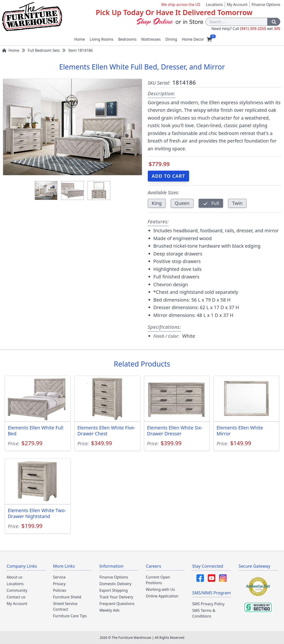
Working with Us (160, 589)
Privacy (59, 584)
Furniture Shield (67, 597)
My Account (237, 4)
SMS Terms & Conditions (204, 613)
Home (80, 39)
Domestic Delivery (115, 584)
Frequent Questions (117, 604)
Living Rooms (102, 39)
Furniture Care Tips (70, 616)
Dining (171, 39)
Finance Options (266, 4)
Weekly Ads (109, 610)
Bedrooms (127, 39)
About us (15, 577)
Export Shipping (114, 590)
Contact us (16, 597)
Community (17, 590)
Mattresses (151, 39)
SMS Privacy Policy (208, 604)
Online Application (162, 596)
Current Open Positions (158, 580)
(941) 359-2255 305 (260, 29)
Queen (182, 203)
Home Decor (193, 39)
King (157, 203)
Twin (237, 203)
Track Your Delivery (116, 597)
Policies (60, 590)
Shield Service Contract (65, 606)
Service (59, 577)
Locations (214, 4)
